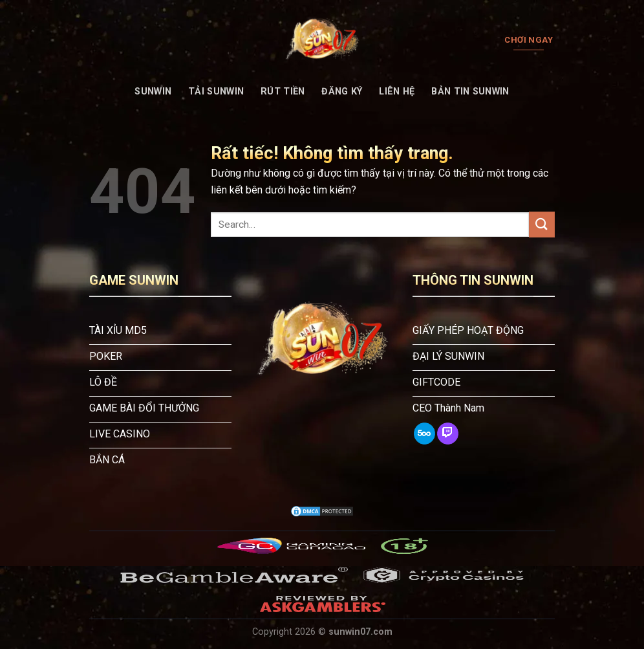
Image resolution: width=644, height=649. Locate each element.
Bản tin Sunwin (470, 92)
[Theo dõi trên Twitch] (448, 434)
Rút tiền (283, 92)
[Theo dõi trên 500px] (424, 434)
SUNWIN (153, 92)
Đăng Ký (342, 92)
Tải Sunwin (216, 92)
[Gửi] (542, 224)
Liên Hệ (397, 92)
